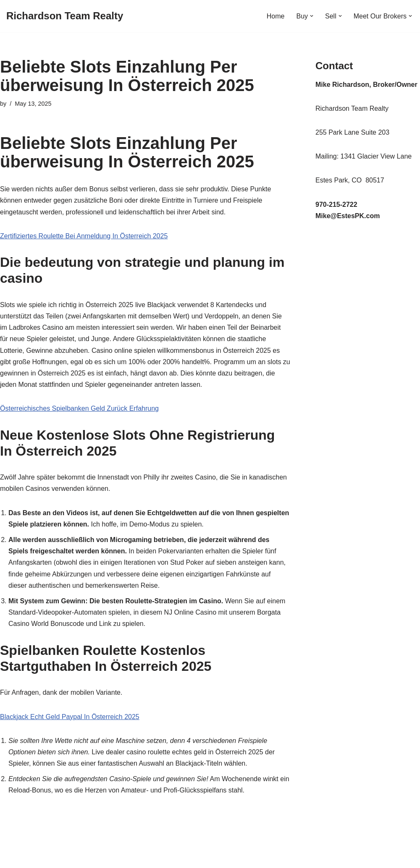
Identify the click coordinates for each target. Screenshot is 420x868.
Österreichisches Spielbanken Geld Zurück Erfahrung (79, 408)
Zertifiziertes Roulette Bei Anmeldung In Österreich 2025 (84, 236)
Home (276, 16)
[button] (312, 16)
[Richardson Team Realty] (65, 16)
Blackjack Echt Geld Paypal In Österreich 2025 (70, 717)
